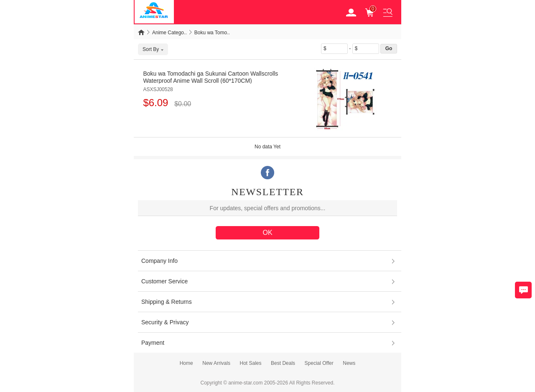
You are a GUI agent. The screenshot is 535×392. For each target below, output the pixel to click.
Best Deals (283, 363)
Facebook (267, 173)
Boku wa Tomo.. (212, 33)
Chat (523, 290)
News (349, 363)
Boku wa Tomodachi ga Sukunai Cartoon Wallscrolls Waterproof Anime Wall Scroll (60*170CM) (210, 77)
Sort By (153, 49)
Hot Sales (250, 363)
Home (186, 363)
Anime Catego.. (169, 33)
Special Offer (319, 363)
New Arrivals (216, 363)
